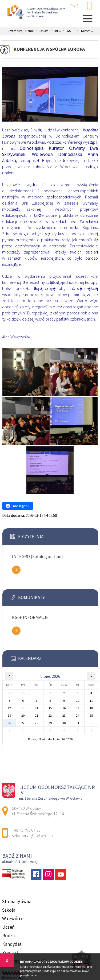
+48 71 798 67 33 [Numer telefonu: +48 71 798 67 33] (26, 830)
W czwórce (13, 918)
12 (9, 708)
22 (50, 715)
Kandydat (12, 944)
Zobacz (16, 570)
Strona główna (17, 901)
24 (78, 715)
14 (37, 708)
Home (29, 31)
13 (23, 708)
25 (91, 715)
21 (37, 715)
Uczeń (8, 927)
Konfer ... (84, 31)
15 (50, 708)
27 (23, 723)
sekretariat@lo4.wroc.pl (74, 6)
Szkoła (41, 31)
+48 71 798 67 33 (89, 6)
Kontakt (10, 952)
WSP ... (68, 31)
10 (78, 701)
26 (9, 723)
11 (91, 701)
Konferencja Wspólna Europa (49, 49)
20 (23, 715)
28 (37, 723)
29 (50, 723)
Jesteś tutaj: (17, 31)
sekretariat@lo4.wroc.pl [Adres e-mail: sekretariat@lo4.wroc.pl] (33, 836)
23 (64, 715)
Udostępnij (18, 506)
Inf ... (55, 31)
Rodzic (9, 935)
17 (78, 708)
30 (64, 723)
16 (64, 708)
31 (78, 723)
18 (91, 708)
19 (9, 715)
